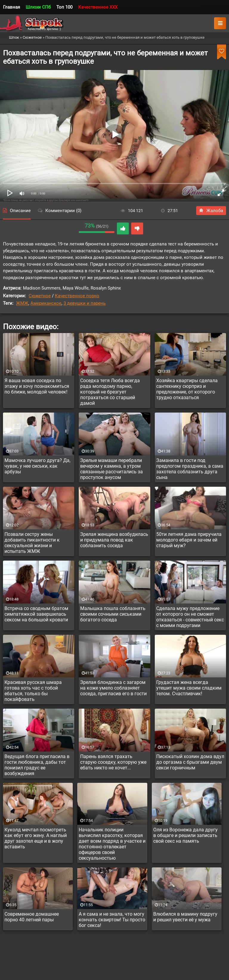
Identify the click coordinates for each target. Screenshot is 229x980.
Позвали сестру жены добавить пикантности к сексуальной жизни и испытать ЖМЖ (32, 543)
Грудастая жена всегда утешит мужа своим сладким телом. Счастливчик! (189, 688)
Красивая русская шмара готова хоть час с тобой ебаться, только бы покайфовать (33, 691)
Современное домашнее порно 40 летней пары (32, 917)
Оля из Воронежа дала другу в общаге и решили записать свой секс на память (185, 835)
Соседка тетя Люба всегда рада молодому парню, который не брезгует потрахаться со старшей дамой (110, 392)
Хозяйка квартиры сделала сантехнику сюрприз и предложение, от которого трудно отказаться (187, 389)
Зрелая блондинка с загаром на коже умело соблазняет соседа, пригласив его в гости (113, 688)
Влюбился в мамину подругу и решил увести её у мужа (185, 917)
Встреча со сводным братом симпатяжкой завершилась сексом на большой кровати (36, 614)
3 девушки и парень (85, 303)
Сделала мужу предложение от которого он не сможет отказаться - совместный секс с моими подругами (190, 617)
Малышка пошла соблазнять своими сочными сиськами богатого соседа (113, 614)
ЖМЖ (22, 303)
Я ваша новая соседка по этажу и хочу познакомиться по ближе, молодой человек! (37, 386)
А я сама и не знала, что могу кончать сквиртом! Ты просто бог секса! (112, 920)
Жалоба (211, 211)
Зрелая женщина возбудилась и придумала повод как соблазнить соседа (114, 540)
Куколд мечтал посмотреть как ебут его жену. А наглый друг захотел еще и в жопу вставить (36, 838)
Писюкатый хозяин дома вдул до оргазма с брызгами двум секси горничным (190, 762)
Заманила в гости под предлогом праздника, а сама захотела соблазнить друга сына (190, 469)
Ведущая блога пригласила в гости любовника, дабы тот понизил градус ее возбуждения (37, 765)
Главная (11, 7)
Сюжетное (40, 296)
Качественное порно (77, 296)
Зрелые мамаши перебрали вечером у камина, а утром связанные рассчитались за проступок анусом (112, 469)
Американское (46, 303)
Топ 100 (64, 7)
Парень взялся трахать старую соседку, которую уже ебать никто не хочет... (113, 762)
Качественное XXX (98, 7)
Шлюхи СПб (38, 7)
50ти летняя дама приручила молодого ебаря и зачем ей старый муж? (189, 540)
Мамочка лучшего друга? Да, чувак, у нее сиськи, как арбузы (37, 466)
